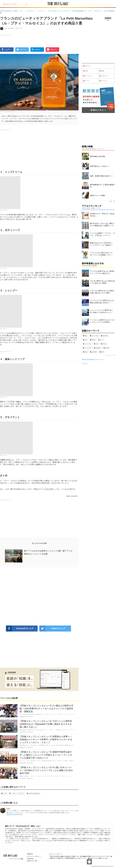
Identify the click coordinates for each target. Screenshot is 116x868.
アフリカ (103, 81)
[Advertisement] (39, 596)
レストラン (87, 344)
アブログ (85, 364)
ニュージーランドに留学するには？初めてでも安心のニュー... (102, 311)
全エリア (87, 66)
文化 (85, 340)
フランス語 (87, 348)
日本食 (106, 348)
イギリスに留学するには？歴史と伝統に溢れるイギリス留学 (102, 292)
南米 (102, 71)
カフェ (101, 340)
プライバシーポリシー (34, 856)
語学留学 (93, 352)
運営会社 (30, 854)
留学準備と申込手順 (97, 156)
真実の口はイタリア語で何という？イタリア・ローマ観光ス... (102, 244)
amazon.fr (5, 329)
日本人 (104, 344)
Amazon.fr (5, 210)
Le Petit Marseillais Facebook (9, 111)
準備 (85, 352)
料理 (102, 352)
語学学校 (104, 336)
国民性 (93, 340)
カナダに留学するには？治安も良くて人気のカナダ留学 (102, 282)
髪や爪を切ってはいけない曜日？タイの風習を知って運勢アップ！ (102, 224)
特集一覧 (112, 201)
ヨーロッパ (88, 76)
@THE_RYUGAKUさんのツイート (93, 359)
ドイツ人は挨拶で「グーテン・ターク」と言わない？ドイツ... (102, 234)
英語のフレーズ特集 (97, 195)
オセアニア (104, 76)
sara (8, 809)
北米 (86, 71)
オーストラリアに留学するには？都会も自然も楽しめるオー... (102, 302)
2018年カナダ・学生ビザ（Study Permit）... (102, 215)
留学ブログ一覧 (32, 861)
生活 (96, 344)
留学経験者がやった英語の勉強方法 (102, 186)
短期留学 (97, 348)
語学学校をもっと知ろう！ (100, 166)
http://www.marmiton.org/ (14, 814)
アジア (86, 81)
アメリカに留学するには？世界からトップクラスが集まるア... (102, 272)
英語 (85, 336)
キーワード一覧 (110, 355)
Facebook (31, 859)
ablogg (20, 859)
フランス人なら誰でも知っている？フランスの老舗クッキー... (102, 254)
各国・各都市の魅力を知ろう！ (102, 176)
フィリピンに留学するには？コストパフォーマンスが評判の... (102, 321)
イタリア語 (94, 336)
